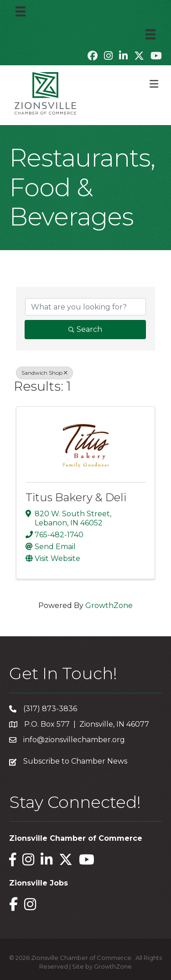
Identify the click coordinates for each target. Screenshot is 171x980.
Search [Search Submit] (85, 329)
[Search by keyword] (85, 307)
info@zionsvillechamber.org (74, 740)
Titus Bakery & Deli (76, 497)
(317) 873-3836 (50, 709)
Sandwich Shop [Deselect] (44, 373)
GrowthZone (109, 605)
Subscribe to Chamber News (75, 761)
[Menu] (21, 11)
